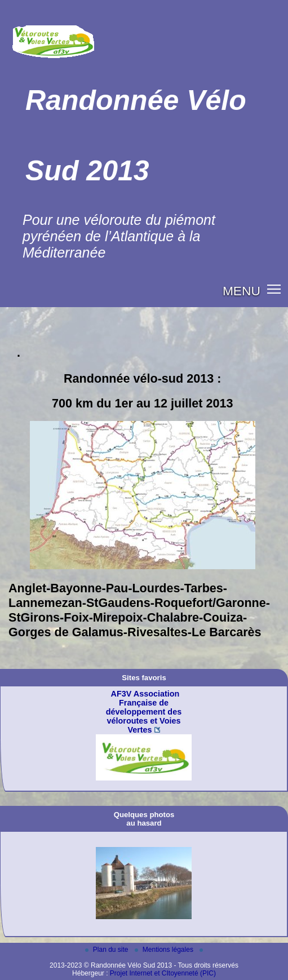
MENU (242, 291)
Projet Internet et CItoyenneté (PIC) (163, 973)
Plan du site (108, 950)
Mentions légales (165, 950)
